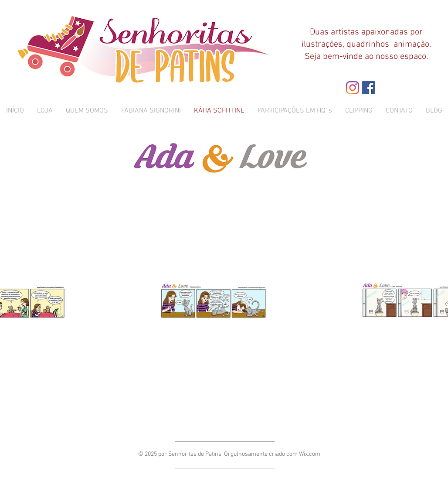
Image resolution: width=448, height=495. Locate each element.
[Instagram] (353, 88)
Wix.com (310, 454)
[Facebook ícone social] (369, 88)
